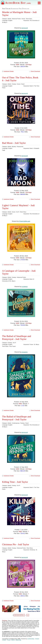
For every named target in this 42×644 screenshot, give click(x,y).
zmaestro (25, 352)
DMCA (13, 640)
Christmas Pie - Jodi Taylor (16, 544)
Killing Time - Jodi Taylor (15, 482)
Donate (37, 639)
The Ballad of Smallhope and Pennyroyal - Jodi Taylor (17, 338)
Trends (9, 640)
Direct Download (35, 71)
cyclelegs (25, 287)
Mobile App (18, 640)
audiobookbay (31, 639)
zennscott (25, 28)
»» (28, 615)
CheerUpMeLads (25, 221)
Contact (4, 640)
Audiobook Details (9, 71)
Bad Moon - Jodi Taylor (14, 143)
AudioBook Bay (18, 3)
